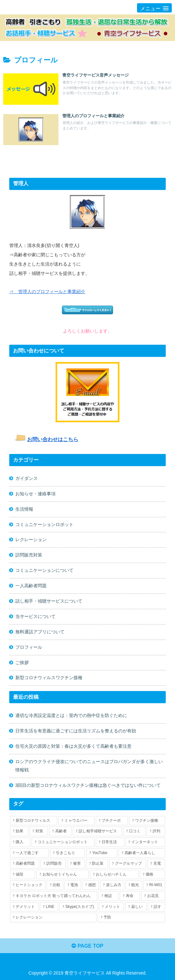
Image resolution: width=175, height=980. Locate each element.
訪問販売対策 (29, 555)
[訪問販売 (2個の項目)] (53, 864)
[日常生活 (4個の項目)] (110, 843)
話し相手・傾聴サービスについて (49, 601)
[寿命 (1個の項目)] (130, 896)
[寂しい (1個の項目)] (136, 907)
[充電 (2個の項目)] (156, 864)
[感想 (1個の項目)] (91, 885)
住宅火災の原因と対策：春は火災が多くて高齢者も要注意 (73, 746)
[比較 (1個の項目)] (55, 885)
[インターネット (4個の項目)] (145, 843)
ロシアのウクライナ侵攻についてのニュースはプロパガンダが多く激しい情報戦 (89, 766)
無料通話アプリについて (40, 632)
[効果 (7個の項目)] (19, 832)
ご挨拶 (22, 663)
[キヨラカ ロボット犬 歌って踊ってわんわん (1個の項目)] (54, 896)
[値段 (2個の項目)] (23, 875)
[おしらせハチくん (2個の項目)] (114, 875)
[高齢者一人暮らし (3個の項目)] (142, 853)
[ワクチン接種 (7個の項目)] (147, 821)
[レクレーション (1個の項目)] (53, 918)
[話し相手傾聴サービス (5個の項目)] (97, 832)
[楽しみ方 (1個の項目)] (112, 885)
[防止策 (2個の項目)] (97, 864)
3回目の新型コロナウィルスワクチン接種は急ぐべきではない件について (88, 786)
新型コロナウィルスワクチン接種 (49, 678)
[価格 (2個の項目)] (153, 875)
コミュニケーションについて (44, 571)
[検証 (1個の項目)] (108, 896)
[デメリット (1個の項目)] (24, 907)
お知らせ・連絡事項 (35, 494)
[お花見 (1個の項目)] (153, 896)
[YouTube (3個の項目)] (102, 853)
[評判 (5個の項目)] (156, 832)
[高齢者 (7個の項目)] (60, 832)
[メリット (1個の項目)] (111, 907)
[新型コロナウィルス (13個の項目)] (34, 821)
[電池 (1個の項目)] (73, 885)
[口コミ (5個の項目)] (134, 832)
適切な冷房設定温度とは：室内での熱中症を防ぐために (71, 716)
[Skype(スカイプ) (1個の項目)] (79, 907)
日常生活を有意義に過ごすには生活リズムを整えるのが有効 (76, 731)
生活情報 (24, 509)
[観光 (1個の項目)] (134, 885)
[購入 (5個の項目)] (20, 843)
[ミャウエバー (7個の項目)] (76, 821)
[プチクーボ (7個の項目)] (112, 821)
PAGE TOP (88, 946)
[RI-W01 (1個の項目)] (154, 885)
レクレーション (31, 540)
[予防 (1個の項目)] (131, 918)
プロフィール (29, 647)
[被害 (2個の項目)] (76, 864)
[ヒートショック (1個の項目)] (28, 885)
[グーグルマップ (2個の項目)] (128, 864)
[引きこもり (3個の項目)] (68, 853)
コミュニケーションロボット (44, 524)
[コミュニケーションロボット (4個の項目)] (63, 843)
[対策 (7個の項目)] (39, 832)
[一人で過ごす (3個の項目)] (29, 853)
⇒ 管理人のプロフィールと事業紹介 (47, 292)
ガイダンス (27, 478)
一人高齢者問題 (31, 586)
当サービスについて (35, 616)
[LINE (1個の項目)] (49, 907)
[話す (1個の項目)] (156, 907)
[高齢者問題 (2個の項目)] (25, 864)
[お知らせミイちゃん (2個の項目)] (63, 875)
